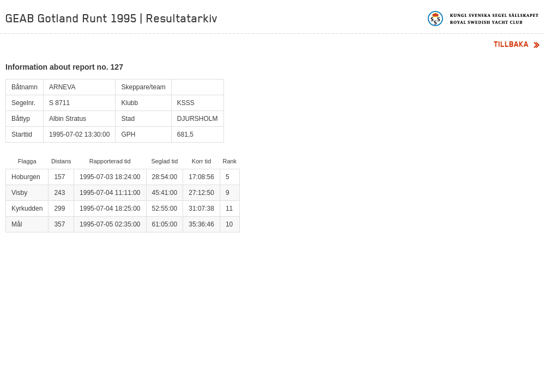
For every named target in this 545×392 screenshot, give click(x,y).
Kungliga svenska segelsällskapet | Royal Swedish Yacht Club (484, 19)
